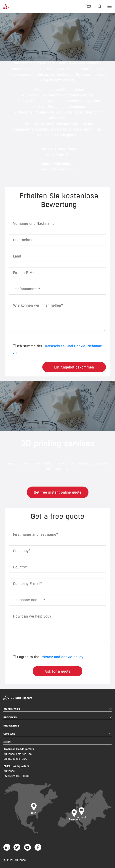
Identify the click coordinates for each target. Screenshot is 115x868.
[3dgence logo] (12, 6)
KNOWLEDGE (11, 725)
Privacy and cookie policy (62, 657)
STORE (7, 742)
